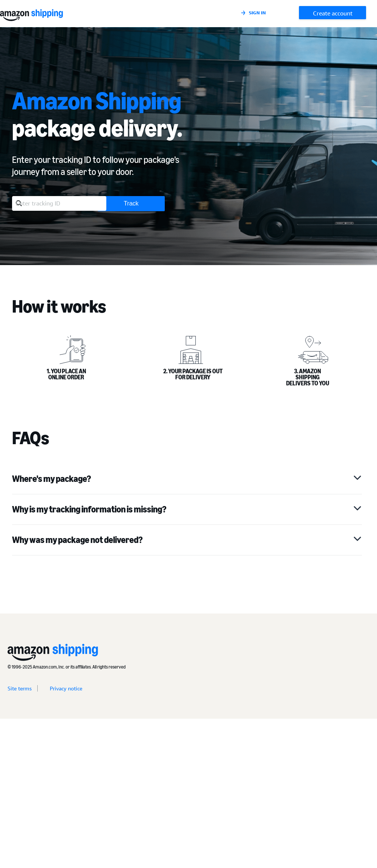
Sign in (257, 13)
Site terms (20, 688)
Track (131, 203)
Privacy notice (66, 688)
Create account (333, 13)
